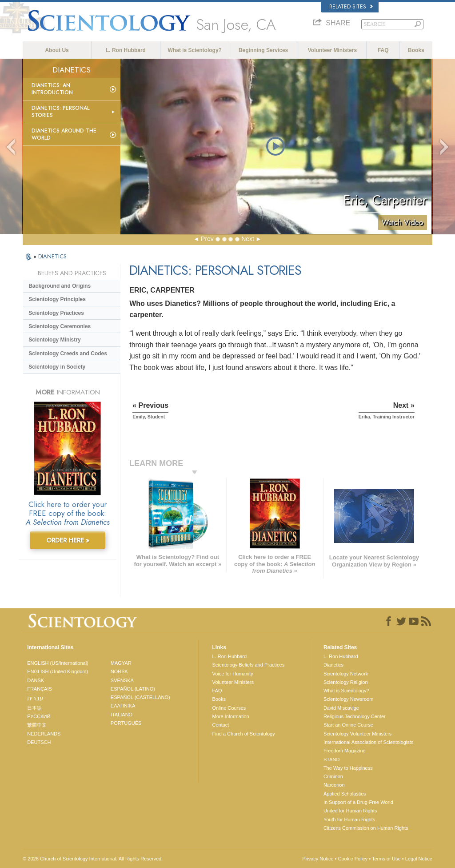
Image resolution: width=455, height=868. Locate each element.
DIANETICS (52, 256)
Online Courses (229, 708)
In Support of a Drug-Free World (358, 802)
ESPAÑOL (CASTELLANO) (140, 697)
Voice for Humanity (232, 674)
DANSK (36, 680)
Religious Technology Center (355, 716)
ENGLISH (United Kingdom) (58, 671)
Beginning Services (263, 50)
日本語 (34, 708)
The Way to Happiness (348, 768)
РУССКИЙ (39, 716)
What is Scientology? (195, 50)
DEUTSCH (39, 742)
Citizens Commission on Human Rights (366, 828)
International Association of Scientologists (368, 742)
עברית (35, 698)
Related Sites (351, 7)
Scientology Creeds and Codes (68, 354)
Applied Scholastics (345, 794)
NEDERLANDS (44, 734)
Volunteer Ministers (332, 50)
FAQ (383, 50)
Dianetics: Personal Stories (60, 112)
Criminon (333, 776)
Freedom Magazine (345, 751)
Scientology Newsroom (349, 699)
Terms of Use (386, 859)
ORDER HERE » (68, 540)
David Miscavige (341, 708)
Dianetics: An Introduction (52, 89)
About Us (57, 50)
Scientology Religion (346, 682)
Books (416, 50)
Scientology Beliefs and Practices (248, 665)
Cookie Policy (353, 859)
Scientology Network (346, 674)
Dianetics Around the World (64, 134)
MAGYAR (121, 663)
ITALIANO (122, 715)
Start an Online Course (348, 725)
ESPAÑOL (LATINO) (133, 689)
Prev (207, 239)
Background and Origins (60, 286)
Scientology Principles (57, 299)
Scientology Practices (56, 313)
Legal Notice (419, 859)
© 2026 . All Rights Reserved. (93, 859)
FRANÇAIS (40, 689)
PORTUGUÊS (126, 723)
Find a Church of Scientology (243, 734)
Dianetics (333, 665)
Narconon (334, 785)
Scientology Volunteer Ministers (357, 734)
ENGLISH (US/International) (58, 663)
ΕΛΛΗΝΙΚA (123, 706)
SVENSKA (122, 680)
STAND (331, 759)
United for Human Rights (350, 811)
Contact (220, 725)
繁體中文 (37, 725)
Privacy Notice (318, 859)
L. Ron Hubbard (126, 50)
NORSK (119, 671)
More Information (230, 716)
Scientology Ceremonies (60, 326)
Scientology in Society (57, 367)
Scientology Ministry (54, 340)
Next (248, 239)
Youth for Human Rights (349, 820)
